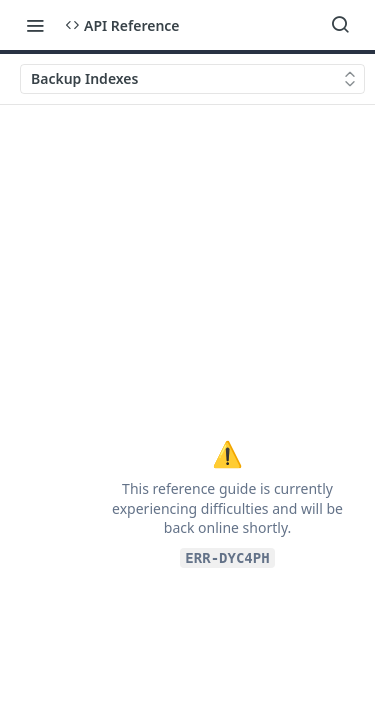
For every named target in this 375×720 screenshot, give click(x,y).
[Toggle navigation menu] (35, 25)
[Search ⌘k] (340, 25)
